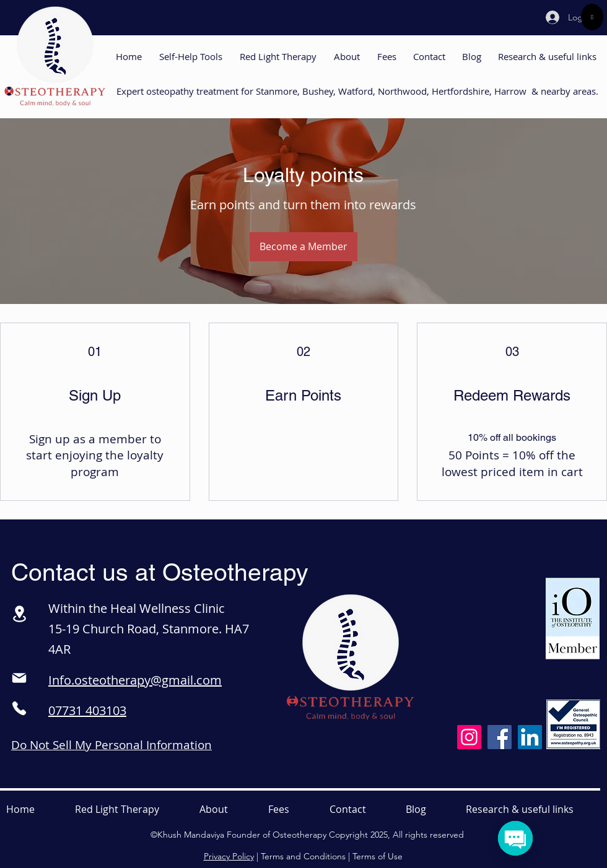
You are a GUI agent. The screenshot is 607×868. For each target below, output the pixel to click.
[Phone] (19, 708)
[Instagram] (469, 737)
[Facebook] (500, 737)
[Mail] (19, 678)
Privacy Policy (229, 856)
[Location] (19, 614)
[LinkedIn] (530, 737)
